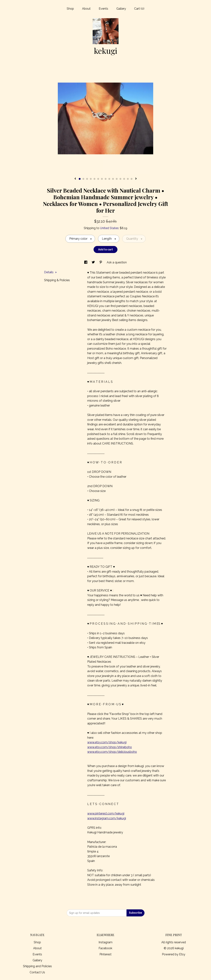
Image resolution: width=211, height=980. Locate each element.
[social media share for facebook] (86, 262)
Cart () (139, 9)
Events (103, 9)
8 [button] (106, 179)
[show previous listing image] (75, 179)
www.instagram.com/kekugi (107, 818)
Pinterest (105, 954)
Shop (70, 9)
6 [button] (98, 179)
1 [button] (80, 179)
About (86, 9)
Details (50, 272)
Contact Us (37, 972)
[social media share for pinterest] (101, 262)
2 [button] (83, 179)
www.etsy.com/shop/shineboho (110, 747)
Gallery (121, 9)
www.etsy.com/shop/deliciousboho (112, 752)
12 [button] (120, 179)
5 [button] (94, 179)
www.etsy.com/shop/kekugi (107, 742)
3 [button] (87, 179)
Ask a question (117, 262)
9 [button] (109, 179)
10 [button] (113, 179)
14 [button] (128, 179)
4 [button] (91, 179)
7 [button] (102, 179)
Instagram (105, 942)
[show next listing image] (136, 179)
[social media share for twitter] (94, 262)
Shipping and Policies (37, 966)
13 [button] (124, 179)
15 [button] (132, 179)
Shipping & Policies (57, 280)
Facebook (105, 948)
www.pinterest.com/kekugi (106, 813)
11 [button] (117, 179)
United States (109, 228)
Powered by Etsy (174, 954)
